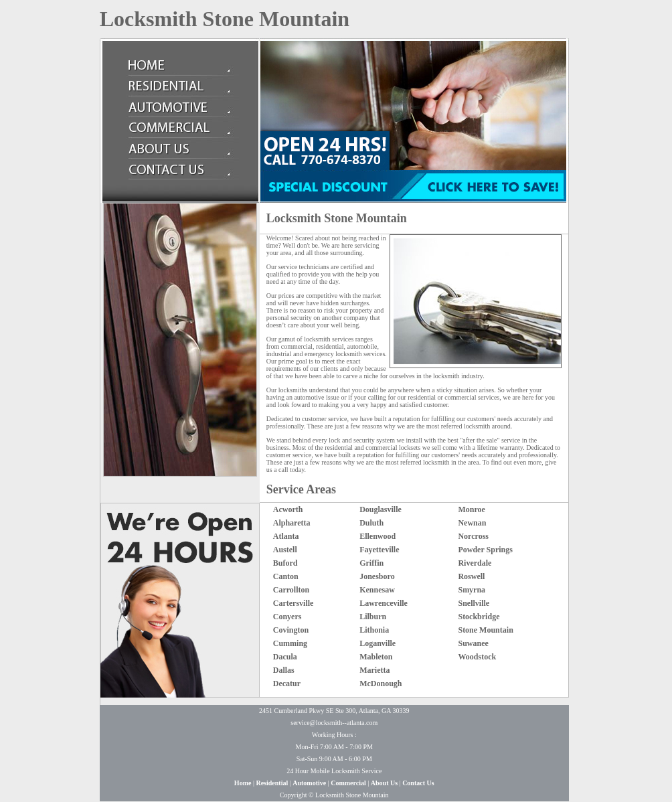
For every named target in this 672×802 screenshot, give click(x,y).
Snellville (474, 603)
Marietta (374, 670)
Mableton (376, 657)
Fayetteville (379, 550)
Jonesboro (377, 576)
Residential (272, 783)
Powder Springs (485, 550)
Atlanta (286, 536)
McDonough (381, 684)
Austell (285, 550)
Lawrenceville (384, 603)
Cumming (290, 643)
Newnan (472, 523)
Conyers (287, 617)
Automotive (309, 783)
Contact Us (418, 783)
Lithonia (374, 630)
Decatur (287, 684)
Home (243, 783)
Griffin (371, 563)
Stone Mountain (485, 630)
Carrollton (291, 590)
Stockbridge (479, 617)
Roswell (471, 576)
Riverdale (475, 563)
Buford (285, 563)
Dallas (284, 670)
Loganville (377, 643)
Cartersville (293, 603)
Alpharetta (292, 523)
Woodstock (477, 657)
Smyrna (472, 590)
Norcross (473, 536)
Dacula (285, 657)
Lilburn (373, 617)
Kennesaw (377, 590)
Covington (291, 630)
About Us (384, 783)
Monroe (471, 509)
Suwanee (473, 643)
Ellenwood (377, 536)
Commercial (348, 783)
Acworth (288, 509)
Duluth (371, 523)
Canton (286, 576)
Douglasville (381, 509)
